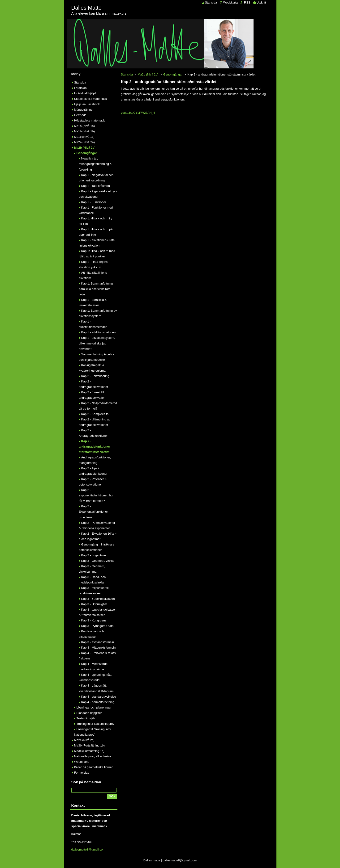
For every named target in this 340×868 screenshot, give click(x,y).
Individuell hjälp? (85, 93)
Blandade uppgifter (89, 713)
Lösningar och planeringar (94, 707)
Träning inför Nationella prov (95, 724)
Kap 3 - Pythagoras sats (97, 626)
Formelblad (82, 773)
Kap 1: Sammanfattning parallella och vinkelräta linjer (96, 289)
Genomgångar (173, 74)
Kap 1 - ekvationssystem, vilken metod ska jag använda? (97, 343)
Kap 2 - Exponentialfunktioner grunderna (93, 512)
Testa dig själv (86, 718)
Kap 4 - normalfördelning (98, 702)
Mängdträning (83, 110)
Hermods (80, 115)
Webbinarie (82, 762)
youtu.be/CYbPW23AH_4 (138, 113)
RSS (247, 2)
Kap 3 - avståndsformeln (98, 642)
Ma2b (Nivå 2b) (148, 74)
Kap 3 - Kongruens (94, 620)
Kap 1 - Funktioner (94, 202)
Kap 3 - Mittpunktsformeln (99, 648)
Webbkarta (231, 2)
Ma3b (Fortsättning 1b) (89, 745)
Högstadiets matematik (90, 120)
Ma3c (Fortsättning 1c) (89, 751)
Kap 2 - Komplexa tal (95, 414)
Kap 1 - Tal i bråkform (96, 186)
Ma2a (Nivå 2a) (84, 142)
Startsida (127, 74)
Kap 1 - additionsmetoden (99, 332)
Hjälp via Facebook (87, 104)
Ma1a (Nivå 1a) (84, 126)
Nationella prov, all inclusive (93, 756)
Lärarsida (80, 88)
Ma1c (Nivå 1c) (84, 137)
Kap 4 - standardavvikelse (99, 697)
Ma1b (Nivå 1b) (84, 131)
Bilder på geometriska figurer (94, 767)
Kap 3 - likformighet (94, 604)
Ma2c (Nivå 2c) (84, 740)
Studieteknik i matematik (91, 99)
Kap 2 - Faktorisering (95, 376)
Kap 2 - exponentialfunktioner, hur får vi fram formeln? (96, 495)
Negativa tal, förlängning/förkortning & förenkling (95, 164)
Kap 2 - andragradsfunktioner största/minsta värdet (95, 447)
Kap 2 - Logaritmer (94, 555)
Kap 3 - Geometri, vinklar (98, 561)
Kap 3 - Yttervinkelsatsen (98, 599)
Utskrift (261, 2)
